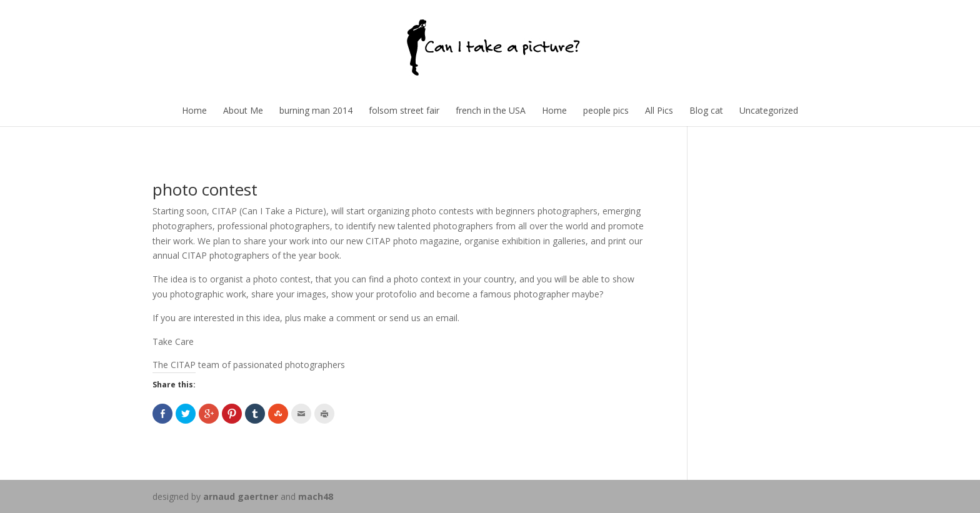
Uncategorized (769, 110)
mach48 (316, 496)
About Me (243, 110)
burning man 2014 (316, 110)
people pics (606, 110)
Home (194, 110)
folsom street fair (404, 110)
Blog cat (706, 110)
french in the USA (491, 110)
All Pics (659, 110)
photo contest (205, 189)
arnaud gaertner (241, 496)
